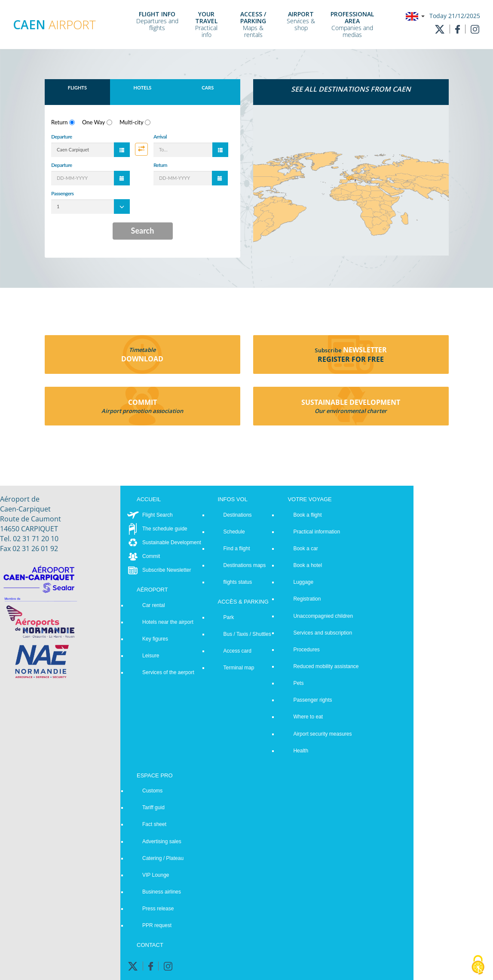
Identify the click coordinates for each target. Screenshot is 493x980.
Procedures (306, 650)
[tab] (351, 92)
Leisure (151, 656)
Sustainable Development (172, 542)
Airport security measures (322, 734)
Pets (298, 683)
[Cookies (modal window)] (478, 965)
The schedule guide (165, 529)
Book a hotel (308, 565)
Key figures (155, 639)
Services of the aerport (168, 672)
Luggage (303, 582)
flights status (238, 582)
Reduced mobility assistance (326, 666)
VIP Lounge (156, 875)
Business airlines (162, 892)
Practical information (317, 532)
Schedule (234, 532)
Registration (307, 599)
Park (229, 617)
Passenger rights (312, 700)
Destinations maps (245, 565)
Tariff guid (153, 807)
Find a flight (237, 549)
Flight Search (158, 515)
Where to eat (308, 717)
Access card (237, 651)
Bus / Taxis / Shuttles (247, 634)
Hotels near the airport (168, 622)
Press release (158, 909)
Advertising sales (162, 841)
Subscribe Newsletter (167, 570)
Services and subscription (323, 633)
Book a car (305, 549)
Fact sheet (154, 824)
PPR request (157, 925)
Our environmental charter (351, 411)
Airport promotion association (142, 411)
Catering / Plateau (163, 858)
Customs (152, 791)
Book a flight (307, 515)
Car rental (154, 605)
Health (301, 751)
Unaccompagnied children (323, 616)
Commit (151, 556)
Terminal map (239, 668)
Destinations (238, 515)
